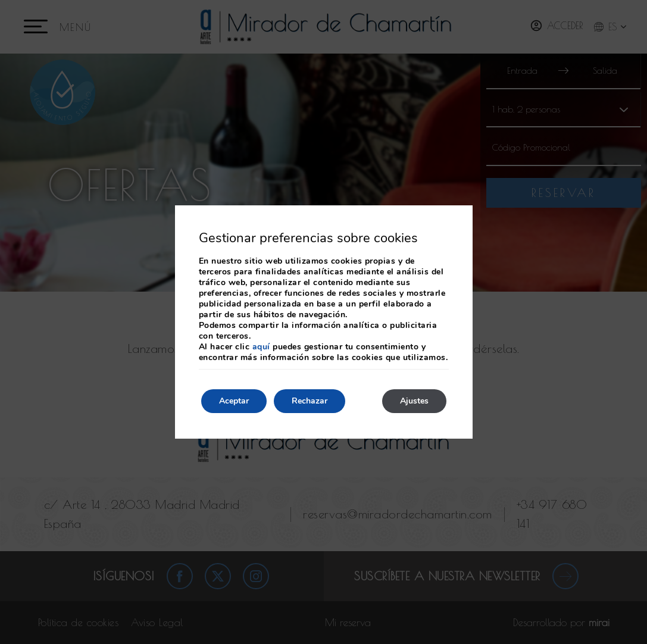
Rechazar (310, 401)
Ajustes (414, 401)
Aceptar (234, 401)
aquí (261, 347)
